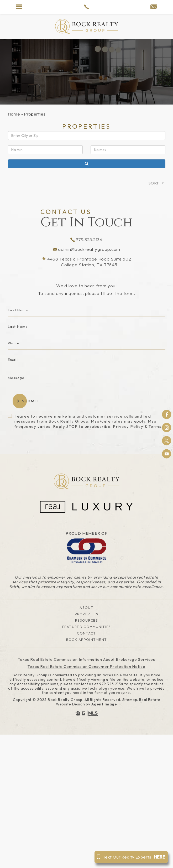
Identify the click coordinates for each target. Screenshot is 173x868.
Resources (86, 620)
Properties (87, 614)
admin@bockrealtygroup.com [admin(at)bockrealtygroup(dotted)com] (86, 249)
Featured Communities (87, 627)
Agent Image (104, 704)
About (86, 607)
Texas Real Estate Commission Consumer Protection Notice (86, 666)
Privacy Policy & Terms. (138, 426)
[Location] (87, 136)
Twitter (167, 441)
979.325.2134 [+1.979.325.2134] (86, 239)
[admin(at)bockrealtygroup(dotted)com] (154, 7)
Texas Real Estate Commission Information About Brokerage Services (87, 659)
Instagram (167, 428)
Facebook (167, 414)
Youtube (167, 454)
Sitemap (130, 700)
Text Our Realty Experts (131, 857)
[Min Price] (45, 150)
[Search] (87, 164)
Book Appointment (87, 640)
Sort (154, 192)
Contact (86, 633)
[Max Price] (128, 150)
